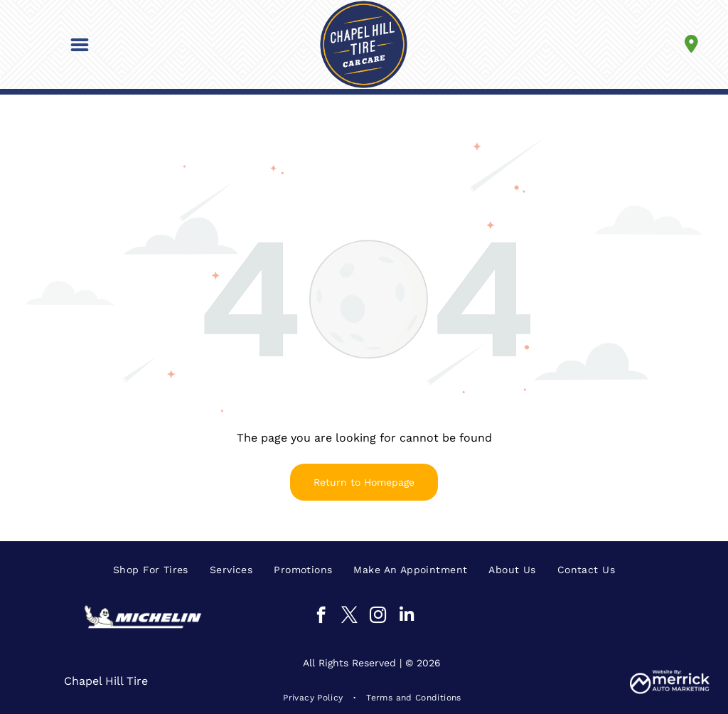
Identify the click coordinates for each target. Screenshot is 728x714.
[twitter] (349, 617)
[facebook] (321, 617)
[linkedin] (406, 617)
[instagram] (378, 617)
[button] (80, 45)
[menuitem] (151, 570)
